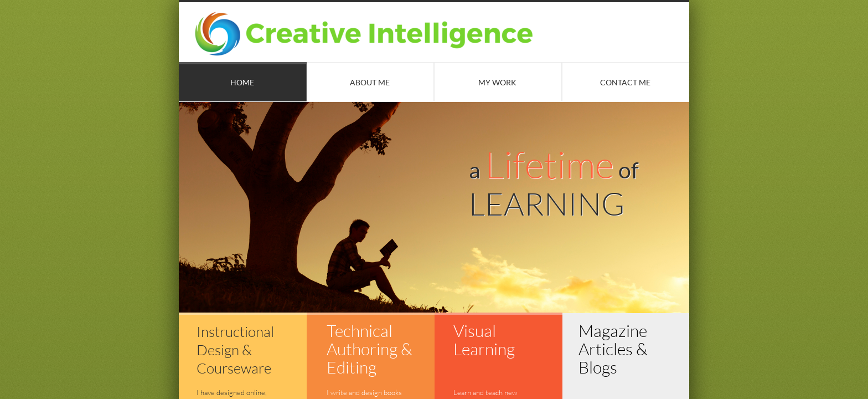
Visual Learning (484, 340)
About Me (370, 82)
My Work (497, 82)
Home (242, 82)
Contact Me (625, 82)
